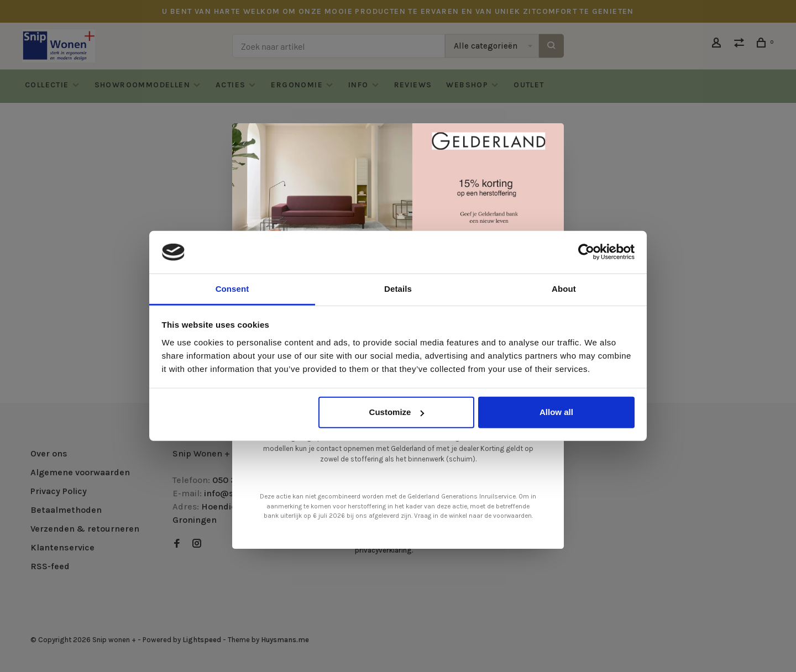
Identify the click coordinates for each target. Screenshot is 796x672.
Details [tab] (398, 289)
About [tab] (564, 289)
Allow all (556, 412)
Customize (397, 412)
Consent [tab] (232, 289)
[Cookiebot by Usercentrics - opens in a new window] (586, 252)
